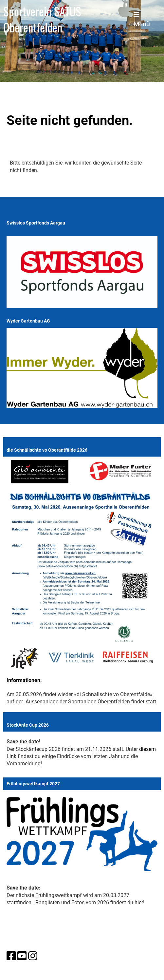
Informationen (23, 680)
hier (139, 902)
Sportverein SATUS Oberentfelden (42, 19)
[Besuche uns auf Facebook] (11, 956)
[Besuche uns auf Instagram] (33, 956)
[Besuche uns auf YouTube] (22, 956)
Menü (142, 20)
